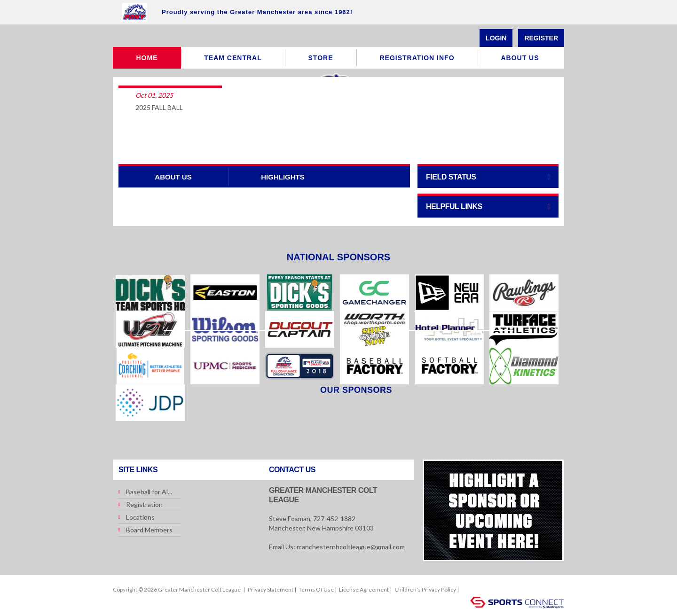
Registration (144, 504)
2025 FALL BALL (159, 107)
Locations (140, 517)
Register (541, 38)
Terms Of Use (316, 589)
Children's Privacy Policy (425, 589)
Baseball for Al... (149, 492)
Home (147, 58)
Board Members (149, 530)
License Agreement (364, 589)
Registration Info (417, 58)
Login (496, 38)
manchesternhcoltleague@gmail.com (351, 547)
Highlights (283, 177)
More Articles (338, 138)
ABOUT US (173, 177)
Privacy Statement (271, 589)
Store (321, 58)
